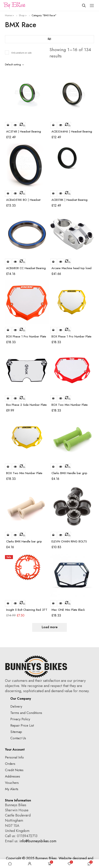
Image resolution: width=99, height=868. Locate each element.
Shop (22, 15)
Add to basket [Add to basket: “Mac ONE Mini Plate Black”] (53, 603)
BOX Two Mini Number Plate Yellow (24, 475)
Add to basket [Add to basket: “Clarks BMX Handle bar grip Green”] (53, 467)
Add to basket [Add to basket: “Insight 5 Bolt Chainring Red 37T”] (8, 603)
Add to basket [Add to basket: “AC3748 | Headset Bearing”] (8, 125)
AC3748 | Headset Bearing (24, 131)
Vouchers (12, 783)
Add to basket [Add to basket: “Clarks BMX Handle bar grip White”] (8, 535)
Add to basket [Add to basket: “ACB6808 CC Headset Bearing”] (8, 262)
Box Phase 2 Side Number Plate (26, 405)
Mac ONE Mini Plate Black (68, 610)
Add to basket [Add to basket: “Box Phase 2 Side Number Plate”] (8, 398)
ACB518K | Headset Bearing (69, 200)
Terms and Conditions (26, 713)
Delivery (16, 706)
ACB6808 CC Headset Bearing (26, 268)
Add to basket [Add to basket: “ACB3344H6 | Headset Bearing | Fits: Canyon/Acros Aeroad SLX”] (53, 125)
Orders (10, 764)
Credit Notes (14, 770)
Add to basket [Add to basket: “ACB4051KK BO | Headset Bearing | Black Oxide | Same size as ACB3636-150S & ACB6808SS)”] (8, 193)
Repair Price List (22, 725)
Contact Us (18, 738)
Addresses (13, 776)
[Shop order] (15, 65)
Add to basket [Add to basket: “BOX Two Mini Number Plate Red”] (53, 398)
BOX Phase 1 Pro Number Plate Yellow (71, 338)
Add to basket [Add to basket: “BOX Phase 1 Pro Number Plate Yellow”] (53, 330)
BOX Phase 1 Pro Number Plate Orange (26, 338)
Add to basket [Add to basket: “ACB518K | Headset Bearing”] (53, 193)
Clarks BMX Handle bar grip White (24, 543)
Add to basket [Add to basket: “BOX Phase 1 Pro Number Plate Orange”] (8, 330)
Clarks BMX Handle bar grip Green (69, 475)
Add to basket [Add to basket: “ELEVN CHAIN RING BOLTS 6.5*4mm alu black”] (53, 535)
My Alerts (12, 789)
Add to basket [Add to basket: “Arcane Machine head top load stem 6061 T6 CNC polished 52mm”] (53, 262)
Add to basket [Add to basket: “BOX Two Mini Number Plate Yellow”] (8, 467)
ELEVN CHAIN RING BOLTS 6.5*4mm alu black (69, 543)
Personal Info (14, 757)
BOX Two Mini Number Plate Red (70, 406)
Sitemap (16, 732)
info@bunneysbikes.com (38, 841)
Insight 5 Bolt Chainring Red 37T (27, 610)
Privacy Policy (20, 719)
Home (8, 15)
